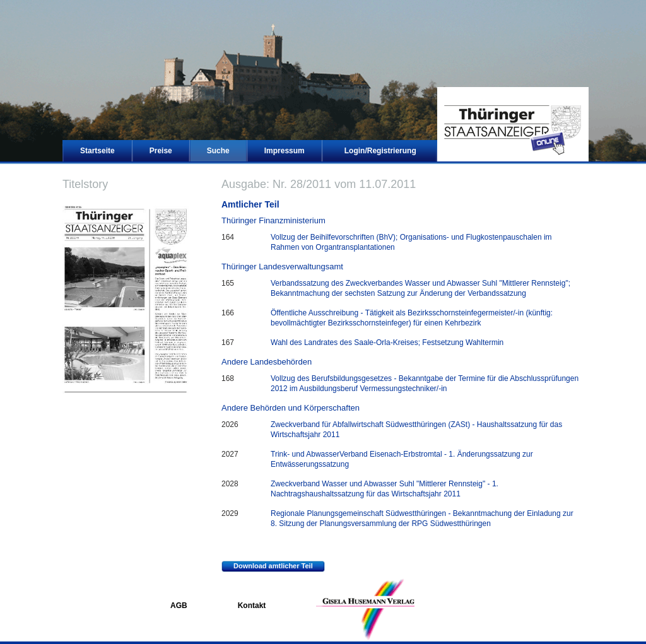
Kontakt (252, 606)
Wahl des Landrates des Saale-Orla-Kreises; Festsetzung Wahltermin (387, 342)
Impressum (285, 151)
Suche (218, 151)
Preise (161, 151)
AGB (179, 606)
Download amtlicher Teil (267, 566)
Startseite (97, 151)
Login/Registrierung (380, 151)
